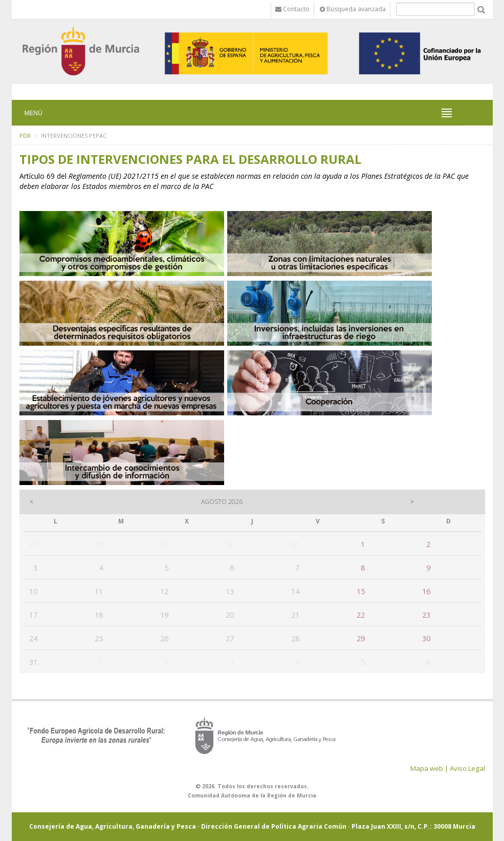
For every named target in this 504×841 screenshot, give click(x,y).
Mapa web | (429, 768)
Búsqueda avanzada (353, 9)
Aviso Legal (467, 768)
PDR (25, 135)
